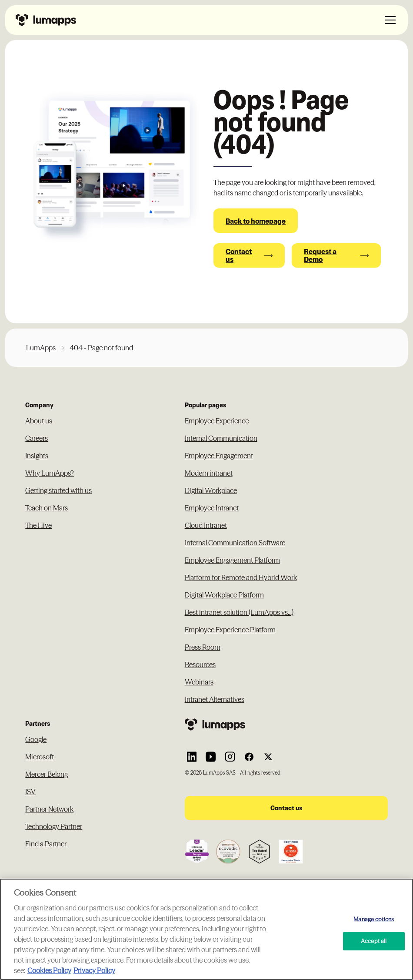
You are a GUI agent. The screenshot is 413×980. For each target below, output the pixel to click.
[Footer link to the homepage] (286, 725)
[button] (389, 20)
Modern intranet (209, 473)
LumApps (41, 348)
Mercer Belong (47, 774)
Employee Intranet (212, 508)
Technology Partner (54, 826)
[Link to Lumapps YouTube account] (211, 757)
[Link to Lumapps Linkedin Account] (192, 757)
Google (36, 739)
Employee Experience (217, 421)
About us (39, 421)
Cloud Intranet (206, 525)
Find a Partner (46, 844)
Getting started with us (58, 490)
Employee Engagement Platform (232, 560)
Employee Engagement (219, 456)
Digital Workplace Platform (224, 595)
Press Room (203, 647)
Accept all (374, 941)
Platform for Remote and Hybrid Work (241, 577)
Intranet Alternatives (215, 699)
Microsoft (40, 757)
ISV (30, 792)
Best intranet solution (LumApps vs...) (239, 612)
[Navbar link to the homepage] (46, 20)
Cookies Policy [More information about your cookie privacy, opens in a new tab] (49, 970)
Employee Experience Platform (230, 630)
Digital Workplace (211, 490)
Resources (200, 665)
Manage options (374, 919)
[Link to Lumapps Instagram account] (230, 757)
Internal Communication (221, 438)
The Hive (38, 525)
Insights (37, 456)
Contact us (286, 808)
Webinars (199, 682)
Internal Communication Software (235, 543)
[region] (206, 929)
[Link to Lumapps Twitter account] (268, 757)
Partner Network (49, 809)
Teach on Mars (47, 508)
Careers (37, 438)
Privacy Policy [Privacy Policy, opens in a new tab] (94, 970)
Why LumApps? (50, 473)
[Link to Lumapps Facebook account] (249, 757)
